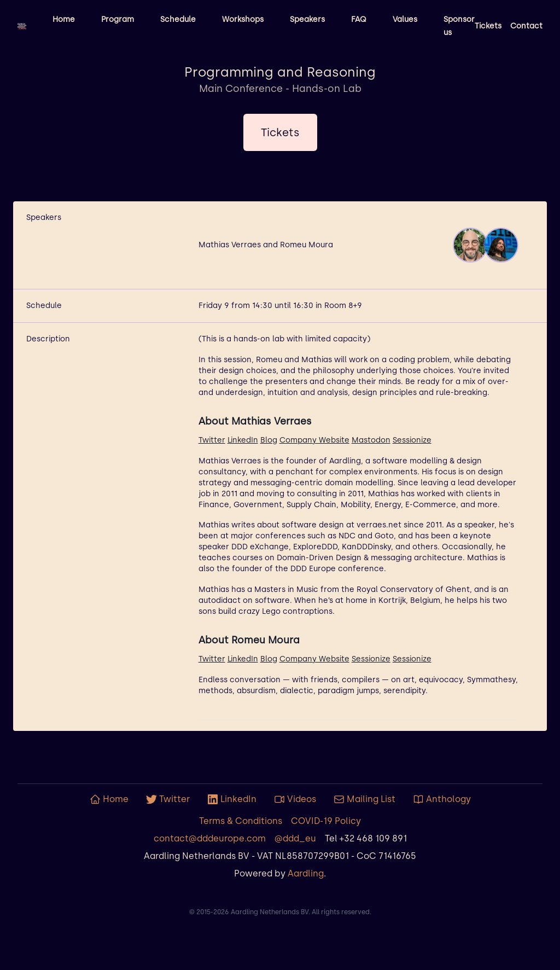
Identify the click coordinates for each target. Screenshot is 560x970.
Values (405, 19)
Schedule (178, 19)
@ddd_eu (295, 838)
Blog (269, 440)
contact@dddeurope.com (210, 838)
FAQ (359, 19)
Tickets (488, 26)
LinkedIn (243, 440)
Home (64, 19)
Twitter (212, 440)
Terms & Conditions (241, 821)
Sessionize (412, 440)
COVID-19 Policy (326, 821)
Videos (295, 799)
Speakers (307, 19)
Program (118, 19)
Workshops (243, 19)
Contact (526, 26)
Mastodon (371, 440)
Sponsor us (459, 26)
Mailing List (364, 799)
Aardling (306, 873)
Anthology (442, 799)
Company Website (314, 440)
